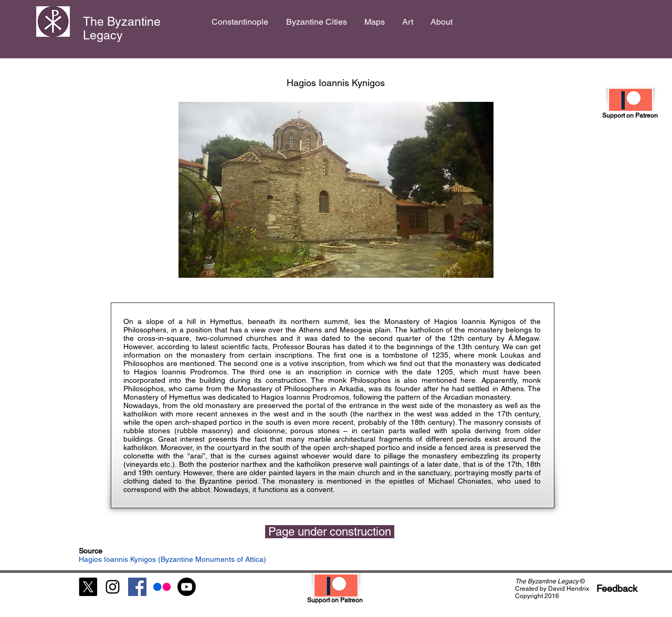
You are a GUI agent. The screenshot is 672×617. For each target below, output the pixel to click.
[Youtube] (187, 587)
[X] (88, 587)
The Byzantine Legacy (122, 28)
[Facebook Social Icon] (137, 587)
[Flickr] (162, 587)
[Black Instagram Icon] (113, 587)
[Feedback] (617, 588)
